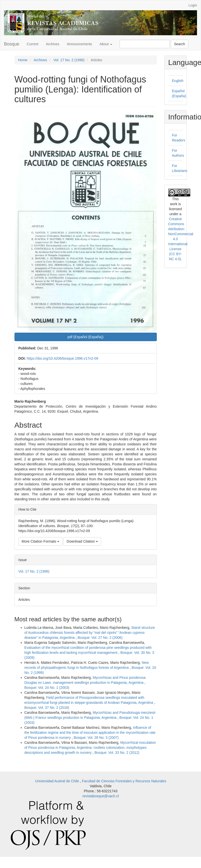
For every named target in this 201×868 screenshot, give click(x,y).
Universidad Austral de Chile (57, 781)
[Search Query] (145, 44)
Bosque (12, 44)
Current (33, 44)
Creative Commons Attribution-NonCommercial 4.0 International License (181, 234)
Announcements (79, 44)
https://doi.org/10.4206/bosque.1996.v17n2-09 (62, 358)
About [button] (106, 44)
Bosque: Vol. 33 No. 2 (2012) (117, 753)
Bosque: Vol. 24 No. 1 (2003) (47, 688)
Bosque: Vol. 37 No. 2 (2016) (47, 708)
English (178, 81)
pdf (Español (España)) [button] (86, 337)
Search (180, 44)
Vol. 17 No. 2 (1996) (69, 60)
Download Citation (82, 541)
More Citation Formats (40, 541)
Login (193, 5)
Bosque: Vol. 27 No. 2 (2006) (100, 638)
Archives (53, 44)
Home (23, 60)
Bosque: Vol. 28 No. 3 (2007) (96, 738)
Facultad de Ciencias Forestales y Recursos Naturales (124, 781)
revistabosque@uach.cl (101, 796)
